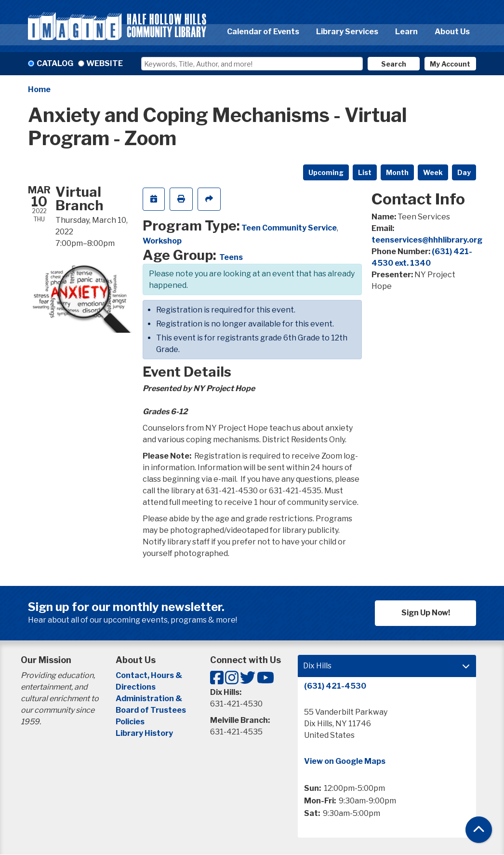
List (365, 172)
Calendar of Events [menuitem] (263, 32)
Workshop (162, 241)
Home (39, 89)
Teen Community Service (289, 228)
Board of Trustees (151, 710)
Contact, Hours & (150, 675)
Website (105, 63)
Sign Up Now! (426, 613)
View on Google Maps (345, 761)
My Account (450, 64)
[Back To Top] (479, 830)
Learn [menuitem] (406, 32)
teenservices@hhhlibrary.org (427, 240)
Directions (136, 687)
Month (397, 172)
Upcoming (326, 172)
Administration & (150, 699)
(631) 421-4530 (335, 686)
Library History (144, 733)
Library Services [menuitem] (347, 32)
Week (433, 172)
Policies (130, 722)
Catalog (55, 63)
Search (394, 64)
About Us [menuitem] (452, 32)
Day (464, 172)
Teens (231, 257)
